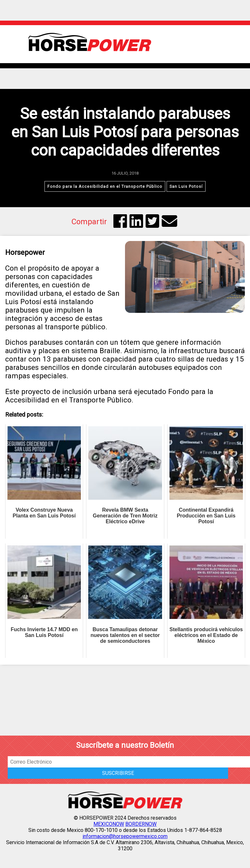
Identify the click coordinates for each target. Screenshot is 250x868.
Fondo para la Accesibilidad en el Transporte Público (105, 186)
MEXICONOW (109, 824)
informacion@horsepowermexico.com (125, 836)
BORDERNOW (141, 824)
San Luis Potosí (186, 186)
